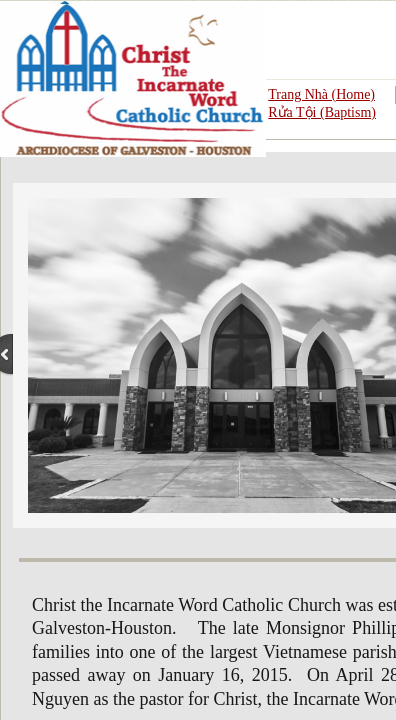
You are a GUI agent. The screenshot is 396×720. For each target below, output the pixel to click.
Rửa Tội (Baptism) (322, 112)
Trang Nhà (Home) (321, 94)
